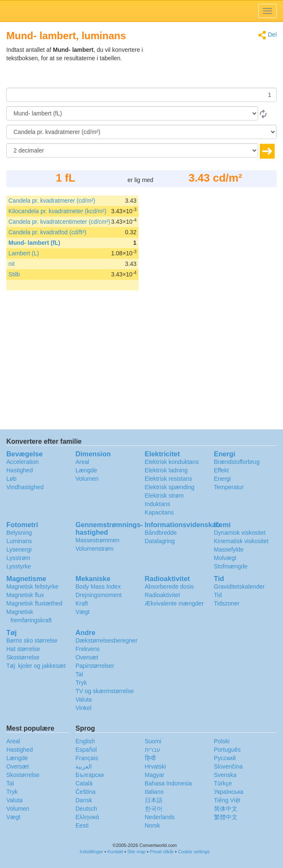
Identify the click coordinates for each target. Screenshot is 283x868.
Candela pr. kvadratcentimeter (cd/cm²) (59, 222)
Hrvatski (156, 766)
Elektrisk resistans (169, 479)
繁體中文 (226, 817)
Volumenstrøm (94, 549)
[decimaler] (132, 150)
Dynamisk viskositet (240, 533)
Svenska (225, 775)
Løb (11, 479)
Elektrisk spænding (170, 487)
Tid (218, 595)
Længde (86, 470)
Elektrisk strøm (164, 496)
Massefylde (229, 549)
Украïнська (229, 792)
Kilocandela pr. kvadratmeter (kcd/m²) (57, 211)
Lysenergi (19, 549)
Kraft (82, 603)
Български (89, 775)
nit (12, 264)
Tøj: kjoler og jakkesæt (36, 666)
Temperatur (229, 487)
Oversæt (87, 657)
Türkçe (223, 783)
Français (87, 758)
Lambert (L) (24, 253)
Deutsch (86, 809)
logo (141, 11)
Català (84, 783)
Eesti (82, 825)
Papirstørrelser (95, 666)
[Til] (141, 132)
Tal (79, 674)
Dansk (84, 800)
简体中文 (226, 809)
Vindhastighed (25, 487)
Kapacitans (159, 512)
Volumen (87, 479)
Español (86, 750)
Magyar (155, 775)
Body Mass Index (98, 587)
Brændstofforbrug (237, 462)
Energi (222, 479)
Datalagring (160, 541)
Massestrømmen (97, 540)
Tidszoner (227, 603)
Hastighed (20, 470)
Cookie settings (194, 852)
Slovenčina (228, 766)
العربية (84, 766)
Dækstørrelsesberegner (106, 640)
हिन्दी (150, 758)
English (85, 741)
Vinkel (83, 708)
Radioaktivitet (163, 595)
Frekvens (88, 649)
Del (267, 35)
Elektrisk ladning (166, 470)
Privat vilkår (162, 852)
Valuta (84, 699)
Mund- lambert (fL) (34, 243)
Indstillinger (91, 852)
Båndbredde (161, 533)
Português (227, 750)
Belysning (19, 533)
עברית (153, 750)
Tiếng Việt (227, 800)
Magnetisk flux (25, 595)
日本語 (154, 800)
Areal (82, 462)
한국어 (154, 809)
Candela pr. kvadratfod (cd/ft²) (47, 232)
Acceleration (23, 462)
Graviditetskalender (239, 587)
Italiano (154, 792)
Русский (225, 758)
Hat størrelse (23, 649)
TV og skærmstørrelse (104, 691)
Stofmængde (231, 566)
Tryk (81, 683)
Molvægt (225, 558)
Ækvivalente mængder (174, 603)
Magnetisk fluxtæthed (34, 603)
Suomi (153, 741)
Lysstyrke (19, 566)
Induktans (158, 504)
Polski (222, 741)
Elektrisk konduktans (172, 462)
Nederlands (160, 817)
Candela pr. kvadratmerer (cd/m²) (52, 201)
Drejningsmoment (99, 595)
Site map (136, 852)
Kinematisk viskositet (241, 541)
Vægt (82, 612)
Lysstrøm (18, 558)
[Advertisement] (224, 67)
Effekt (222, 470)
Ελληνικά (87, 817)
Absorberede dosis (170, 587)
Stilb (14, 274)
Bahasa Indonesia (168, 783)
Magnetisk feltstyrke (32, 587)
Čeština (85, 792)
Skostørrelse (23, 657)
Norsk (153, 825)
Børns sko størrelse (32, 640)
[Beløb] (141, 95)
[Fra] (132, 113)
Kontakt (115, 852)
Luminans (19, 541)
